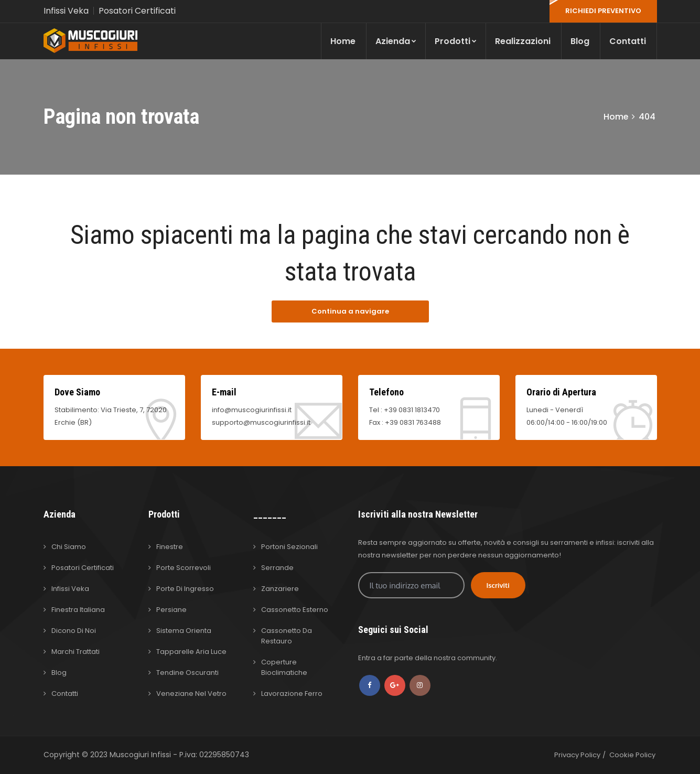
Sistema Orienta (184, 631)
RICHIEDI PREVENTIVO (603, 11)
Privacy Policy (577, 755)
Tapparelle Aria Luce (191, 652)
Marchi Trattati (76, 652)
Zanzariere (280, 589)
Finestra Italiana (78, 610)
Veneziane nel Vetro (191, 694)
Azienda (396, 41)
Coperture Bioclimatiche (284, 667)
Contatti (628, 41)
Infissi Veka (66, 11)
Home (343, 41)
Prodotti (456, 41)
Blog (580, 41)
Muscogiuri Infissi (141, 755)
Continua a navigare (350, 311)
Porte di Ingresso (185, 589)
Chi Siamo (69, 547)
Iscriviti (498, 585)
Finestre (170, 547)
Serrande (277, 568)
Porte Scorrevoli (184, 568)
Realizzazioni (523, 41)
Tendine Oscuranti (187, 673)
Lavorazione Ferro (292, 694)
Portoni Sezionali (289, 547)
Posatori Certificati (137, 11)
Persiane (171, 610)
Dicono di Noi (74, 631)
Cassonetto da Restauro (287, 636)
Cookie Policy (632, 755)
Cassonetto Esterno (295, 610)
